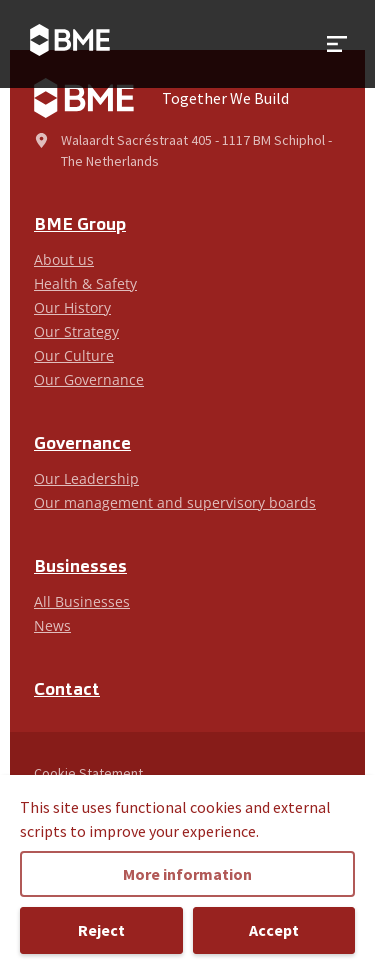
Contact (67, 690)
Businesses (80, 567)
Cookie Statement (88, 773)
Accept (274, 930)
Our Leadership (86, 478)
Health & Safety (85, 283)
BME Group (80, 225)
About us (64, 259)
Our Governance (89, 379)
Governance (82, 444)
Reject (101, 930)
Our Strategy (76, 331)
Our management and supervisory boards (175, 502)
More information (187, 874)
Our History (72, 307)
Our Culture (74, 355)
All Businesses (82, 601)
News (52, 625)
